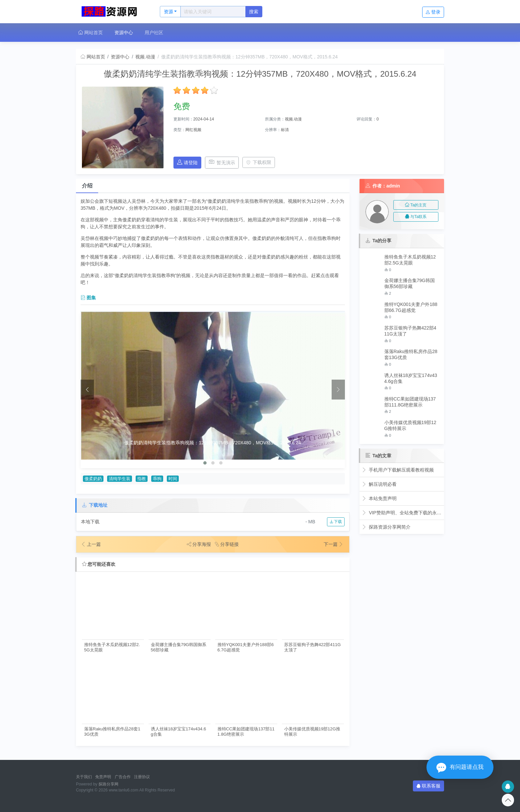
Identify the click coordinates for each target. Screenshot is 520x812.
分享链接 (227, 544)
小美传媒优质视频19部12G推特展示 (312, 731)
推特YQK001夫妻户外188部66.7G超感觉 (246, 647)
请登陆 (187, 162)
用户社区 (154, 33)
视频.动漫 (145, 57)
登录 (433, 12)
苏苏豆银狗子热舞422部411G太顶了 (313, 647)
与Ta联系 (416, 217)
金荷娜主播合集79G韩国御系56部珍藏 (179, 647)
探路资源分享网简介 (386, 527)
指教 (142, 479)
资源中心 (124, 33)
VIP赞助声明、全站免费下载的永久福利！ (402, 513)
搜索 (254, 12)
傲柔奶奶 (93, 479)
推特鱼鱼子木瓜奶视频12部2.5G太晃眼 (112, 647)
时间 (173, 479)
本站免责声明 (379, 498)
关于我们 (84, 777)
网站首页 (91, 33)
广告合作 (123, 777)
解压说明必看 (379, 484)
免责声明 (103, 777)
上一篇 (91, 544)
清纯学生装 (120, 479)
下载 (336, 522)
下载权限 (259, 162)
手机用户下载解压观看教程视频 (398, 470)
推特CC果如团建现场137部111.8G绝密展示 (246, 731)
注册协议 (142, 777)
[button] (205, 463)
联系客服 (428, 786)
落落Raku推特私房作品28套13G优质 (112, 731)
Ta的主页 (416, 205)
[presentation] (87, 390)
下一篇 (334, 544)
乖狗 (157, 479)
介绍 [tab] (87, 186)
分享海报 (199, 544)
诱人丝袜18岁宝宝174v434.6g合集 (179, 731)
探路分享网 (108, 784)
